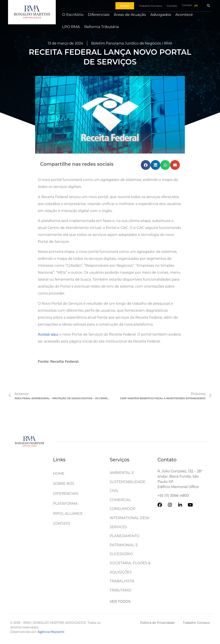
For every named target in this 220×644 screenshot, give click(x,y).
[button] (208, 6)
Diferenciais (99, 15)
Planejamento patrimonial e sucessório (125, 545)
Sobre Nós (64, 484)
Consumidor (123, 509)
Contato (62, 524)
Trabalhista (122, 581)
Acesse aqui (48, 334)
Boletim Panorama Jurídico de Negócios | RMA (132, 43)
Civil (114, 491)
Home (59, 474)
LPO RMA (71, 27)
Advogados (161, 15)
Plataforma (65, 504)
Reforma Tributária (102, 27)
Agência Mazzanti (51, 632)
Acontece (184, 15)
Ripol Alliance (68, 514)
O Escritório (73, 15)
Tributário (121, 590)
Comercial (121, 500)
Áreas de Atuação (130, 15)
